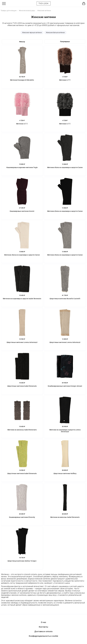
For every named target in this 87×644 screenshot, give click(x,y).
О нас (44, 622)
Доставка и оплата (43, 631)
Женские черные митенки (32, 33)
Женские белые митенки (55, 33)
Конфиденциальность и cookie (43, 636)
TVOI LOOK (43, 3)
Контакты (43, 627)
